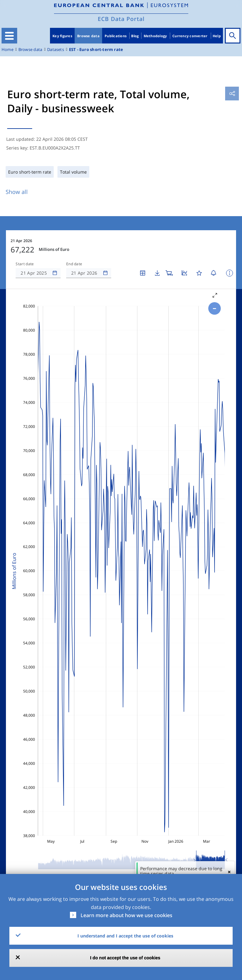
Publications (116, 36)
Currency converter (190, 36)
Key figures (62, 36)
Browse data (88, 36)
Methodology (155, 36)
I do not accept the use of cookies (125, 958)
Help (217, 36)
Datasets (56, 50)
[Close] (229, 872)
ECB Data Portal (121, 19)
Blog (135, 36)
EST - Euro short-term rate (96, 50)
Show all (17, 192)
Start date (25, 264)
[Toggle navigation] (9, 36)
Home (7, 50)
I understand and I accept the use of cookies (125, 936)
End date (74, 264)
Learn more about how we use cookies (126, 915)
